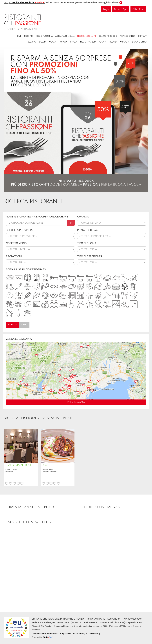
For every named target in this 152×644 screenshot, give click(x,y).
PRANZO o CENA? (88, 230)
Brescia (42, 42)
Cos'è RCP (29, 36)
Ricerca (12, 325)
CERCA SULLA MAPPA (19, 339)
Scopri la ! (25, 2)
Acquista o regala (65, 36)
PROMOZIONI (14, 256)
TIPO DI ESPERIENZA (90, 256)
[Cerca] (71, 223)
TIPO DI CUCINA (87, 243)
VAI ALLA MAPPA (76, 402)
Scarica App (121, 9)
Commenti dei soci (108, 36)
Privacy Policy (79, 633)
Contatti (142, 36)
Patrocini (125, 42)
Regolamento (66, 633)
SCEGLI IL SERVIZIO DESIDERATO (26, 270)
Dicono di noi (140, 42)
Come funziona (44, 36)
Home (18, 36)
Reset (24, 325)
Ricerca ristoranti (86, 36)
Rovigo (63, 42)
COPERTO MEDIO (16, 243)
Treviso (73, 42)
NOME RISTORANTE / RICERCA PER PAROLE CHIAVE (37, 217)
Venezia (92, 42)
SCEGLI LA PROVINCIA (19, 230)
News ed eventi (128, 36)
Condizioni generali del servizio (45, 633)
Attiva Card (138, 9)
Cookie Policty (94, 633)
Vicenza (113, 42)
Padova (52, 42)
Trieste (83, 42)
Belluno (32, 42)
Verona (103, 42)
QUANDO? (83, 217)
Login (106, 9)
